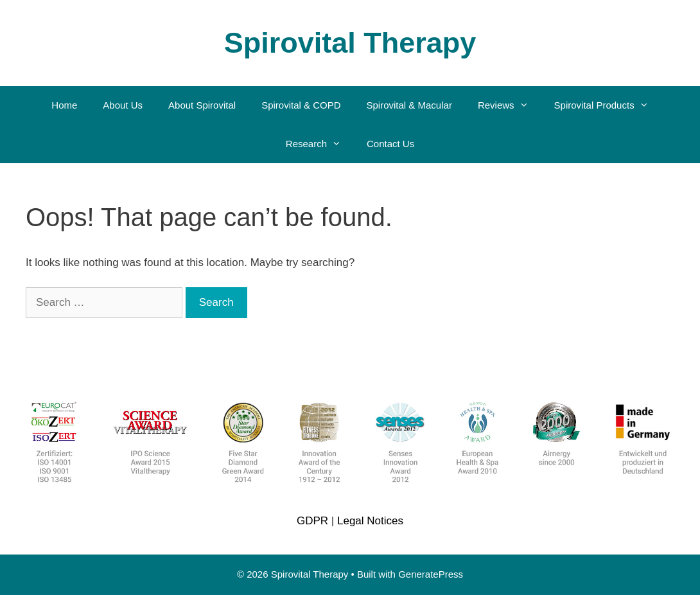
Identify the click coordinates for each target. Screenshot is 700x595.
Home (64, 105)
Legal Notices (370, 521)
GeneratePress (431, 574)
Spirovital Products (608, 105)
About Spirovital (202, 105)
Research (320, 144)
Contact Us (390, 144)
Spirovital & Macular (409, 105)
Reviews (510, 105)
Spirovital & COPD (301, 105)
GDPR (312, 521)
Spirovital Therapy (350, 43)
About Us (123, 105)
